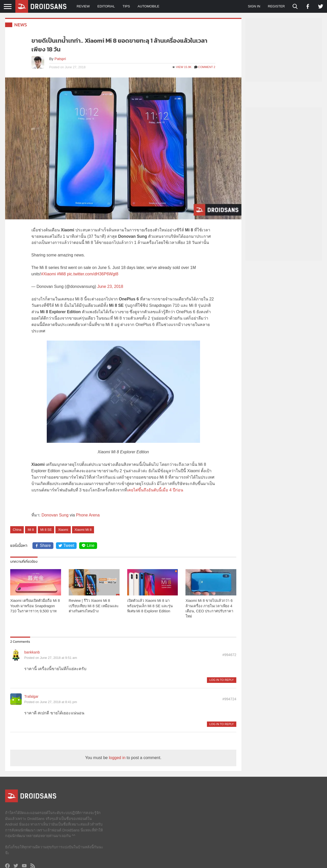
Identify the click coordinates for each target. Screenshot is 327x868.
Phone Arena (88, 515)
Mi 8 (31, 530)
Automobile (149, 6)
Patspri (60, 59)
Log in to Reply (222, 680)
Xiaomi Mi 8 (83, 530)
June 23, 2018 (110, 286)
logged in (117, 758)
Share (43, 545)
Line (88, 545)
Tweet (66, 545)
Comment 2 (205, 67)
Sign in (254, 6)
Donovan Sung (55, 515)
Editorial (106, 6)
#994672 (229, 655)
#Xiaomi (49, 274)
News (21, 25)
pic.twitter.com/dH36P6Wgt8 (93, 274)
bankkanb (32, 652)
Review (83, 6)
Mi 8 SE (46, 530)
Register (276, 6)
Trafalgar (31, 696)
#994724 (229, 699)
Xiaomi (63, 530)
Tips (126, 6)
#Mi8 (61, 274)
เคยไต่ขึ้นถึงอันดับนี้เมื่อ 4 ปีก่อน (155, 490)
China (17, 530)
